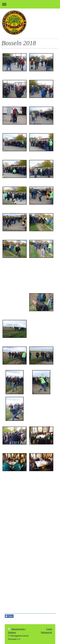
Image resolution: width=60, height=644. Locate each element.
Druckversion (17, 629)
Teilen (9, 616)
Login (49, 629)
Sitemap (12, 632)
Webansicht (46, 632)
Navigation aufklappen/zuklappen (30, 4)
